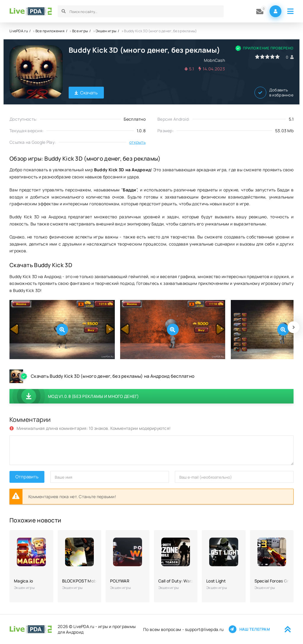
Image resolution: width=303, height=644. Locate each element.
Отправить (27, 477)
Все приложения (50, 31)
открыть (137, 142)
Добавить (274, 93)
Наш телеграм (249, 629)
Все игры (80, 31)
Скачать (86, 93)
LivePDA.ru (19, 31)
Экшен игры (106, 31)
